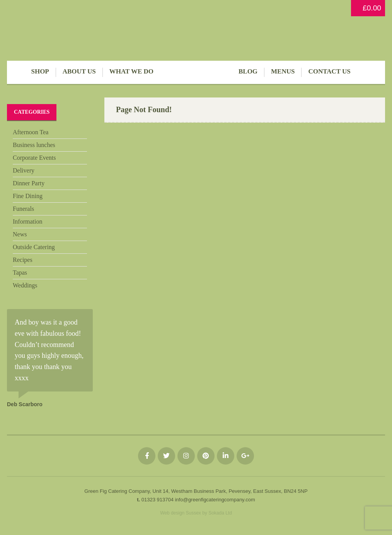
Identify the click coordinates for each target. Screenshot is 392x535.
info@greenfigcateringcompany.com (215, 500)
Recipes (23, 260)
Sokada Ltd (220, 513)
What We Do (131, 71)
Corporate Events (34, 158)
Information (27, 221)
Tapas (20, 273)
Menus (283, 71)
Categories (32, 112)
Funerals (23, 209)
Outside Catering (34, 247)
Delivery (24, 170)
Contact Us (329, 71)
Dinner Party (29, 183)
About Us (79, 71)
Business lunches (34, 145)
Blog (248, 71)
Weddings (25, 285)
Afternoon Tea (31, 132)
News (20, 234)
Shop (40, 71)
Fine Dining (28, 196)
